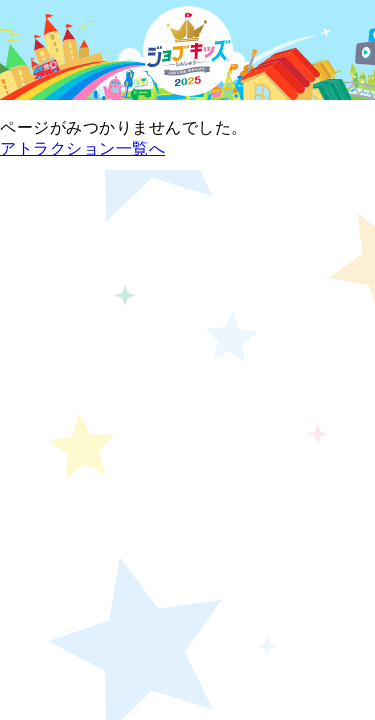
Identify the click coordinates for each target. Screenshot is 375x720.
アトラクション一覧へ (82, 148)
